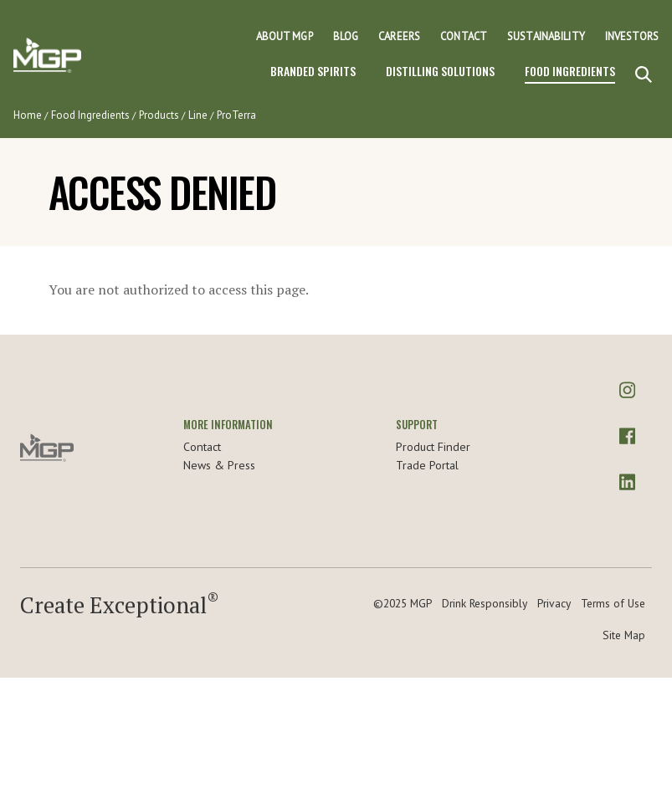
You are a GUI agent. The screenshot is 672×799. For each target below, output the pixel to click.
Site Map (624, 635)
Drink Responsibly (485, 603)
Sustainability (546, 36)
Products (159, 115)
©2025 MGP (403, 603)
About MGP (285, 36)
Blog (346, 36)
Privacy (554, 603)
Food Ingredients (570, 71)
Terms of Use (613, 603)
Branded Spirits (313, 71)
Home (28, 115)
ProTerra (236, 115)
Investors (632, 36)
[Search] (644, 75)
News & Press (219, 465)
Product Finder (433, 447)
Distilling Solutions (440, 71)
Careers (399, 36)
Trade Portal (427, 465)
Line (198, 115)
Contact (464, 36)
